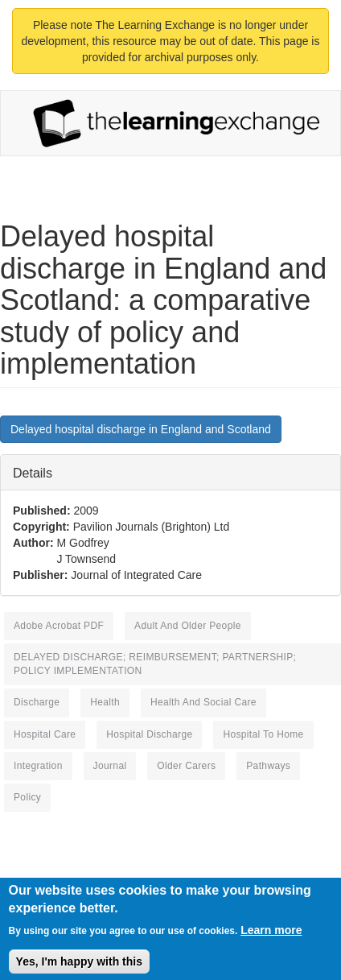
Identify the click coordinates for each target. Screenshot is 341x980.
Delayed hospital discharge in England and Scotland (141, 429)
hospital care (45, 734)
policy (27, 797)
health (105, 702)
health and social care (203, 702)
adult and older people (188, 626)
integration (38, 766)
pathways (268, 766)
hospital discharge (149, 734)
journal (110, 766)
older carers (186, 766)
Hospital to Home (263, 734)
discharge (37, 702)
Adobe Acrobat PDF (59, 626)
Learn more (271, 937)
